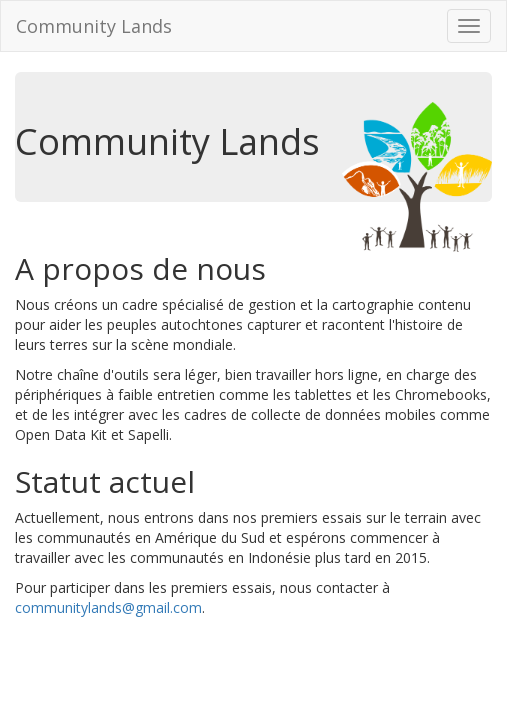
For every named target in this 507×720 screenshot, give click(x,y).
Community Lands (94, 26)
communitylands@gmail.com (108, 607)
